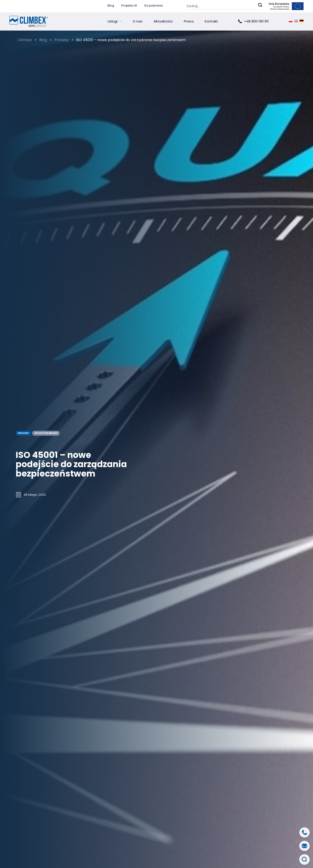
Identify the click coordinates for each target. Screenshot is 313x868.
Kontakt (211, 21)
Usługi (112, 21)
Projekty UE (129, 6)
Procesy (23, 433)
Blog (111, 6)
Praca (189, 21)
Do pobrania (154, 6)
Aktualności (163, 21)
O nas (138, 21)
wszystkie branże (46, 433)
